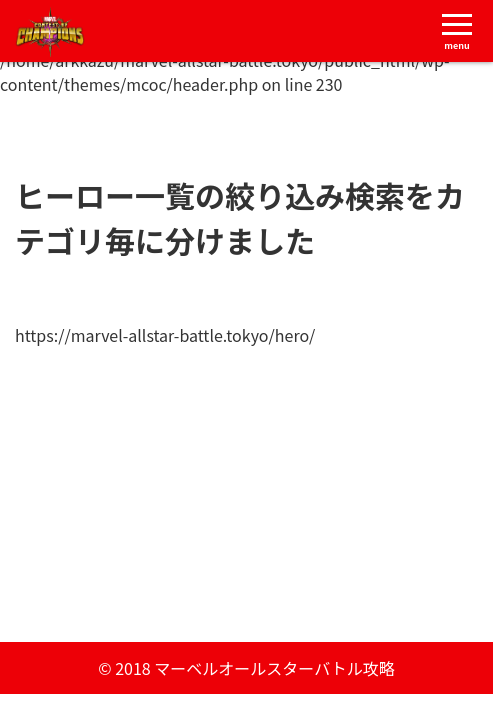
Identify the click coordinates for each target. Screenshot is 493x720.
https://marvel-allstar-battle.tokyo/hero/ (165, 335)
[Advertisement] (246, 487)
